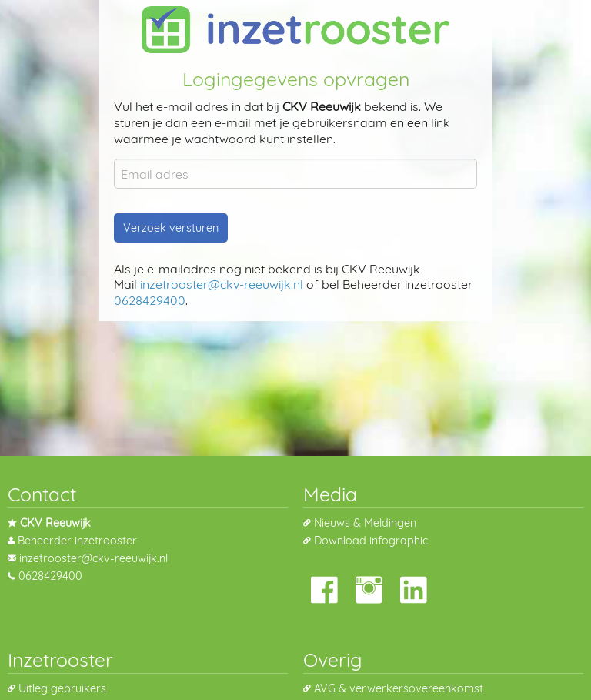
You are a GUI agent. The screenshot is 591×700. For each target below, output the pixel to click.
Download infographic (371, 541)
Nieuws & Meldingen (365, 523)
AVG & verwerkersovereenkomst (399, 688)
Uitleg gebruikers (62, 688)
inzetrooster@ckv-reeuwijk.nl (222, 284)
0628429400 (150, 300)
